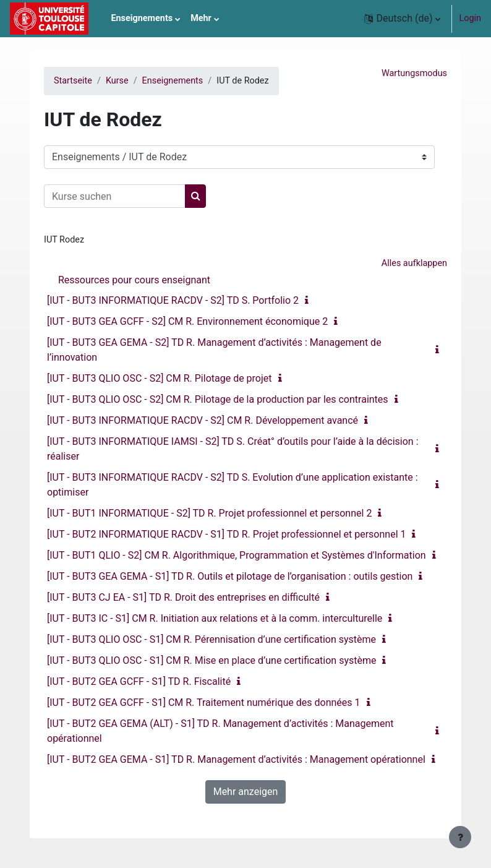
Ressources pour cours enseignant (134, 280)
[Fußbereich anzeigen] (460, 837)
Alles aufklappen (414, 263)
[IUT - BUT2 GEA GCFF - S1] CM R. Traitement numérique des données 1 (204, 703)
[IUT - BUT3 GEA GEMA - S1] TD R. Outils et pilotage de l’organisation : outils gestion (230, 576)
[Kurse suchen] (115, 196)
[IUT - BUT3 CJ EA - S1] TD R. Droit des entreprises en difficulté (183, 597)
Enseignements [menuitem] (142, 18)
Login (471, 18)
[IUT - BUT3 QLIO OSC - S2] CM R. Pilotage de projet (160, 378)
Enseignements (173, 81)
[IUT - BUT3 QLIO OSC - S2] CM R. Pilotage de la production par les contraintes (218, 399)
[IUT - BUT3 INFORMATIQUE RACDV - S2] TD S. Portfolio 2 (173, 300)
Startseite (73, 81)
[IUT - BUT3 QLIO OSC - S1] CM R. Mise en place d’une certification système (211, 660)
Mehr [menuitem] (201, 18)
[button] (402, 19)
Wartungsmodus (414, 73)
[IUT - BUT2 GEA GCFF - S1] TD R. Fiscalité (139, 681)
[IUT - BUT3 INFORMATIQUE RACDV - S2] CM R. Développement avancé (203, 420)
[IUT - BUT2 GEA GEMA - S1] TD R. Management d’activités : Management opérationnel (236, 759)
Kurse (117, 81)
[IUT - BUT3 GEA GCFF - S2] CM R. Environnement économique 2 (187, 321)
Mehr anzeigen (246, 792)
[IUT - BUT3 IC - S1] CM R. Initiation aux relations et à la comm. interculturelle (215, 618)
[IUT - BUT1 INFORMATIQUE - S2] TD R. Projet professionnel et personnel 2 (209, 513)
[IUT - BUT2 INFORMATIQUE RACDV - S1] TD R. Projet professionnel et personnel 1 (226, 534)
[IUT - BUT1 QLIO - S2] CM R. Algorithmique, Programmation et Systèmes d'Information (237, 555)
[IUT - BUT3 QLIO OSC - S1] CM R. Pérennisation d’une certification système (211, 639)
